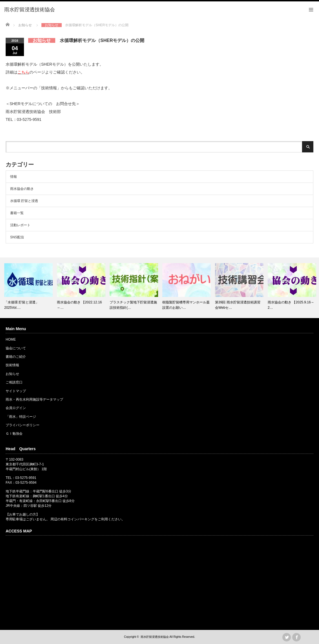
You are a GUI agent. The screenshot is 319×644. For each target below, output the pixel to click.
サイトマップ (16, 391)
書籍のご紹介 (16, 357)
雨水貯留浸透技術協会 (155, 637)
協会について (16, 348)
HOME (11, 339)
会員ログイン (16, 408)
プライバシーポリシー (23, 425)
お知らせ (12, 374)
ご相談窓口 (14, 382)
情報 (14, 177)
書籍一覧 (17, 213)
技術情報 (12, 365)
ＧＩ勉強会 (14, 434)
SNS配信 (17, 237)
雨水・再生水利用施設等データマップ (34, 399)
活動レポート (20, 225)
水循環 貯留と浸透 (24, 201)
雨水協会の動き (22, 189)
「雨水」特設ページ (21, 417)
